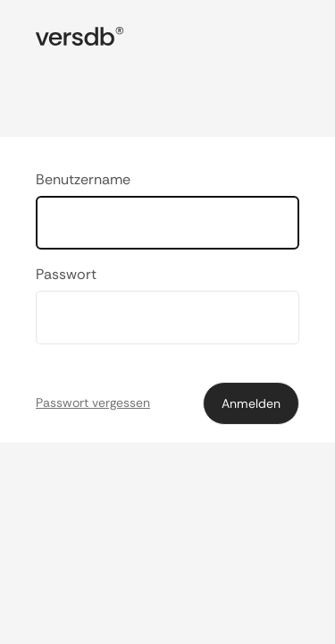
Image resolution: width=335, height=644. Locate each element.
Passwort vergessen (93, 402)
